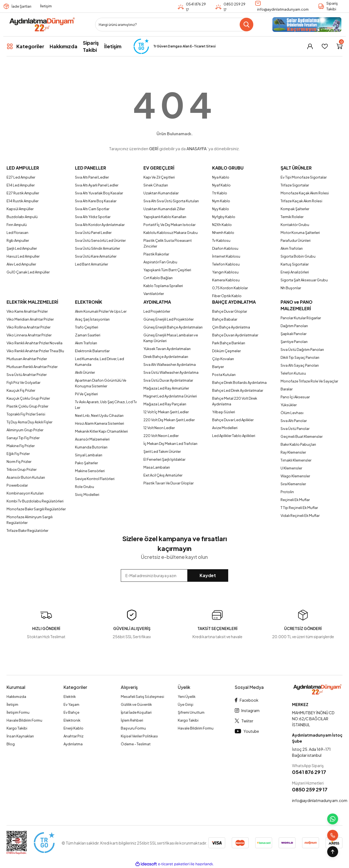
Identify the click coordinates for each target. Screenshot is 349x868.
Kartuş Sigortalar (295, 264)
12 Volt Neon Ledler (159, 428)
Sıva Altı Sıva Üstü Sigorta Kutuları (171, 201)
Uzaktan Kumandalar (161, 193)
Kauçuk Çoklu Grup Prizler (28, 398)
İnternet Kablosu (226, 256)
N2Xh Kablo (222, 225)
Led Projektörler (157, 311)
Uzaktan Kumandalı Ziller (164, 209)
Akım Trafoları (292, 248)
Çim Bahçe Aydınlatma (231, 327)
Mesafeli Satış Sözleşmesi (142, 697)
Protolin (287, 492)
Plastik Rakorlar (156, 254)
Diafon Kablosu (225, 248)
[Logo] (42, 25)
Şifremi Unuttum (191, 712)
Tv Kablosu (221, 240)
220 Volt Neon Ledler (161, 436)
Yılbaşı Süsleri (224, 412)
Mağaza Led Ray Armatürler (166, 388)
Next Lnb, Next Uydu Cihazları (99, 415)
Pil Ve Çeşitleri (86, 394)
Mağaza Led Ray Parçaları (165, 404)
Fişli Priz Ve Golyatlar (23, 382)
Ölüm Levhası (292, 413)
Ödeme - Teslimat (136, 744)
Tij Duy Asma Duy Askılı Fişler (29, 422)
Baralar (287, 389)
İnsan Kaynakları (20, 736)
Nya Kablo (221, 177)
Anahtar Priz (73, 736)
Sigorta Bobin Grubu (298, 256)
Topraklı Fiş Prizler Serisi (26, 414)
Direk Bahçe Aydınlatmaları (166, 357)
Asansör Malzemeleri (92, 439)
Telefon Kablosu (226, 264)
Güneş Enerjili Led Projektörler (169, 319)
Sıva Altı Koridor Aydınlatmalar (100, 225)
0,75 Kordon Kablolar (230, 288)
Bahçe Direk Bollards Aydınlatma (239, 382)
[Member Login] (310, 46)
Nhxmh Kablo (223, 233)
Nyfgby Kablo (224, 217)
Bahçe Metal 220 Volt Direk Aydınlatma (235, 401)
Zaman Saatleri (88, 335)
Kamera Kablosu (226, 280)
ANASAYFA (197, 148)
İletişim (46, 6)
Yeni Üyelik (187, 697)
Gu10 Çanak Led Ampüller (28, 272)
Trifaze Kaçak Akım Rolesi (301, 201)
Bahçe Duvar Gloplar (230, 311)
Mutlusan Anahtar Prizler (27, 359)
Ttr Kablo (220, 193)
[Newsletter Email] (175, 575)
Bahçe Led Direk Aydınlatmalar (238, 390)
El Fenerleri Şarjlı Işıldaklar (164, 459)
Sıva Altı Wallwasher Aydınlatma (170, 364)
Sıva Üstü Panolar (295, 429)
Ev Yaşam (71, 704)
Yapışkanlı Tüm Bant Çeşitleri (167, 270)
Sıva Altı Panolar (294, 421)
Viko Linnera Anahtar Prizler (29, 335)
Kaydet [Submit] (208, 575)
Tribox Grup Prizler (22, 469)
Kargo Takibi (17, 728)
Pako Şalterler (86, 463)
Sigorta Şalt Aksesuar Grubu (304, 280)
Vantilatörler (154, 294)
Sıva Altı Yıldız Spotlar (93, 217)
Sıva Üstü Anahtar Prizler (27, 375)
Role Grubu (85, 487)
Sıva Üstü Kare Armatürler (96, 256)
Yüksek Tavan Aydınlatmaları (167, 349)
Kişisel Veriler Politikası (139, 736)
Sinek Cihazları (156, 185)
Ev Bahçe (71, 712)
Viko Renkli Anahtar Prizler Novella (34, 343)
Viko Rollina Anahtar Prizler (28, 327)
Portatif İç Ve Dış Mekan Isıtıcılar (169, 225)
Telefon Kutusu (293, 373)
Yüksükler (289, 405)
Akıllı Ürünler (85, 372)
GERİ (154, 148)
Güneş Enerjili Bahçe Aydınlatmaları (173, 327)
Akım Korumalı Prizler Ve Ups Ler (101, 311)
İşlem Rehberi (132, 720)
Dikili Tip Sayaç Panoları (300, 357)
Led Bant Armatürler (91, 264)
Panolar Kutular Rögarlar (301, 318)
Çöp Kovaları (223, 359)
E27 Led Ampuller (21, 177)
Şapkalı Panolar (294, 334)
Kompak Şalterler (295, 209)
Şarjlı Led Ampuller (22, 248)
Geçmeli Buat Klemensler (302, 436)
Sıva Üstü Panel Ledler (93, 233)
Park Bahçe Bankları (229, 343)
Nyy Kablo (221, 209)
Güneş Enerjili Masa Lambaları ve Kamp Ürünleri (171, 338)
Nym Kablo (221, 201)
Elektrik (70, 697)
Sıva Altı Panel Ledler (92, 177)
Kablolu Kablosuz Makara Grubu (171, 233)
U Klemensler (291, 468)
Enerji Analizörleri (295, 272)
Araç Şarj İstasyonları (92, 319)
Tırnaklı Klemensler (296, 460)
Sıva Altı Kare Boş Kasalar (96, 201)
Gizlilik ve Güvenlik (136, 704)
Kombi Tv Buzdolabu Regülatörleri (35, 501)
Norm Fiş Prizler (19, 462)
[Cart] (339, 46)
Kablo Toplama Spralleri (163, 286)
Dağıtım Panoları (294, 326)
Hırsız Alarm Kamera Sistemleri (100, 423)
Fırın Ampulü (17, 225)
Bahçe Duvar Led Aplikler (233, 420)
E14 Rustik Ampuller (22, 201)
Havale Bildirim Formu (24, 720)
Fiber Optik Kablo (227, 296)
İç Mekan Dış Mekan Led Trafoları (170, 444)
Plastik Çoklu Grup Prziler (27, 406)
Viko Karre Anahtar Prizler (27, 311)
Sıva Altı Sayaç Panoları (300, 365)
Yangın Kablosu (225, 272)
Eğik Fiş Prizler (18, 454)
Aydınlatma (73, 744)
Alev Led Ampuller (21, 264)
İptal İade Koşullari (136, 712)
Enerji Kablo (73, 728)
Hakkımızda (16, 697)
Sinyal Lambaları (89, 455)
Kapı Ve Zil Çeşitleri (159, 177)
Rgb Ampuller (18, 240)
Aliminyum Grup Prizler (25, 430)
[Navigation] (25, 46)
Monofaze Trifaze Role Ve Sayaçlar (309, 381)
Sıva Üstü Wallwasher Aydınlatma (171, 372)
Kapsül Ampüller (20, 209)
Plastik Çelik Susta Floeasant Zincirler (168, 243)
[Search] (174, 25)
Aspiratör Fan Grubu (160, 262)
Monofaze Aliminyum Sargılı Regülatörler (30, 520)
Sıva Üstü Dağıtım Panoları (302, 349)
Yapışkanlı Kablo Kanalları (165, 217)
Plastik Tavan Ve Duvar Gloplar (169, 483)
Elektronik (72, 720)
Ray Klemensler (293, 452)
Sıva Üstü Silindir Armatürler (97, 248)
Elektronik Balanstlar (92, 351)
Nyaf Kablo (221, 185)
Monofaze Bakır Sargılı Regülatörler (36, 509)
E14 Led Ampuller (21, 185)
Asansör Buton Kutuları (26, 477)
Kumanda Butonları (91, 447)
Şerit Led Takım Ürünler (162, 451)
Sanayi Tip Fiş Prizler (23, 438)
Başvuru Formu (133, 728)
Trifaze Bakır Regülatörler (27, 531)
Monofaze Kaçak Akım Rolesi (305, 193)
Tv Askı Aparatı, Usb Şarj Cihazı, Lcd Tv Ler (106, 405)
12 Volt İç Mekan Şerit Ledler (166, 412)
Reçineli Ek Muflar (295, 500)
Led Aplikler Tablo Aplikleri (234, 436)
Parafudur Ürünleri (296, 240)
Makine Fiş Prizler (21, 446)
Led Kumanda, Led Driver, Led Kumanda (100, 362)
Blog (11, 744)
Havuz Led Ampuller (23, 256)
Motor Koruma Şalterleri (300, 233)
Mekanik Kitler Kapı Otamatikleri (101, 431)
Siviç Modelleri (87, 495)
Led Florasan (17, 233)
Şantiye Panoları (294, 342)
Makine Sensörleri (90, 471)
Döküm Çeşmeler (226, 351)
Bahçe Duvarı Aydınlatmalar (235, 335)
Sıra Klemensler (293, 484)
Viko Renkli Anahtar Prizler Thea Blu (35, 351)
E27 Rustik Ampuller (23, 193)
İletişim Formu (18, 712)
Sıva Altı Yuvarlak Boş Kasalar (99, 193)
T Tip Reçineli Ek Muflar (299, 508)
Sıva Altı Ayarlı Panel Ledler (97, 185)
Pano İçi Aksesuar (295, 397)
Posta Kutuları (224, 375)
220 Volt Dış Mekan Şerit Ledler (169, 420)
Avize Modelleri (225, 428)
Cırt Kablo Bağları (158, 278)
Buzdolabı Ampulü (22, 217)
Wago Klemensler (295, 476)
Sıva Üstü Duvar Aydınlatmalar (168, 380)
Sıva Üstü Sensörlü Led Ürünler (100, 240)
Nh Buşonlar (291, 288)
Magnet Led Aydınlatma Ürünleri (170, 396)
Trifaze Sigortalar (295, 185)
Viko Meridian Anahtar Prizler (30, 319)
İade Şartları (21, 6)
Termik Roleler (292, 217)
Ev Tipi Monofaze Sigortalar (304, 177)
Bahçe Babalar (225, 319)
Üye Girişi (186, 704)
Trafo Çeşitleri (87, 327)
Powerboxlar (17, 485)
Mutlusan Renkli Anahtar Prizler (32, 367)
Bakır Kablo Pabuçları (298, 444)
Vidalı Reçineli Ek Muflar (300, 516)
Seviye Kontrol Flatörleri (95, 479)
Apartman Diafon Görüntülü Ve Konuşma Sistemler (101, 383)
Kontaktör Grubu (295, 225)
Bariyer (218, 367)
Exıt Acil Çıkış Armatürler (163, 475)
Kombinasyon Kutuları (25, 493)
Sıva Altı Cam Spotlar (92, 209)
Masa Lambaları (157, 467)
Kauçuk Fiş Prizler (21, 390)
